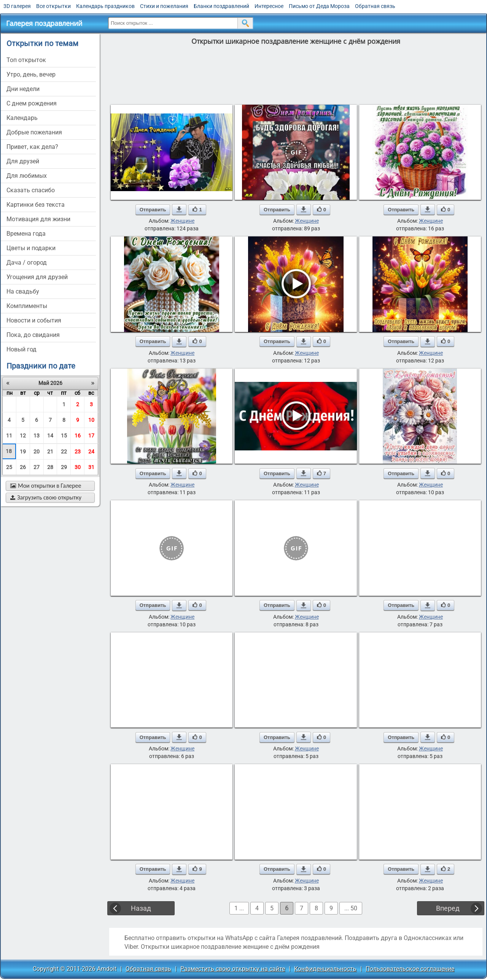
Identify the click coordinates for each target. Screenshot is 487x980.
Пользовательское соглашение (410, 969)
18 (9, 451)
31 (91, 467)
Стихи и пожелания (164, 6)
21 (50, 452)
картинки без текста (36, 205)
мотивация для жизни (38, 219)
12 (23, 436)
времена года (26, 234)
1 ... (239, 908)
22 (64, 452)
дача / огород (27, 263)
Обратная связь (375, 6)
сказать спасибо (31, 190)
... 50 (351, 908)
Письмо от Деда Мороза (319, 6)
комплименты (27, 306)
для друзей (23, 161)
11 (9, 436)
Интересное (269, 6)
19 (23, 452)
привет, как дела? (32, 147)
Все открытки (53, 6)
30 (78, 467)
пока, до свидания (33, 335)
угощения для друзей (37, 277)
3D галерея (17, 6)
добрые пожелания (34, 132)
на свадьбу (23, 291)
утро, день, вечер (31, 74)
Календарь (22, 118)
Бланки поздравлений (221, 6)
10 (91, 420)
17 (91, 436)
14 (50, 436)
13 (37, 436)
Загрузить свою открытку (46, 497)
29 (64, 467)
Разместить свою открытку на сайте (233, 969)
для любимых (27, 176)
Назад (141, 908)
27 (37, 467)
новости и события (34, 320)
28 (50, 467)
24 (91, 452)
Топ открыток (26, 60)
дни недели (23, 89)
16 (78, 436)
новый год (21, 349)
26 (23, 467)
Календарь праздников (105, 6)
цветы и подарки (31, 248)
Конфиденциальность (325, 969)
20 (37, 452)
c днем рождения (32, 103)
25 (9, 467)
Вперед (448, 908)
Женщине (182, 221)
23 (78, 452)
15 (64, 436)
